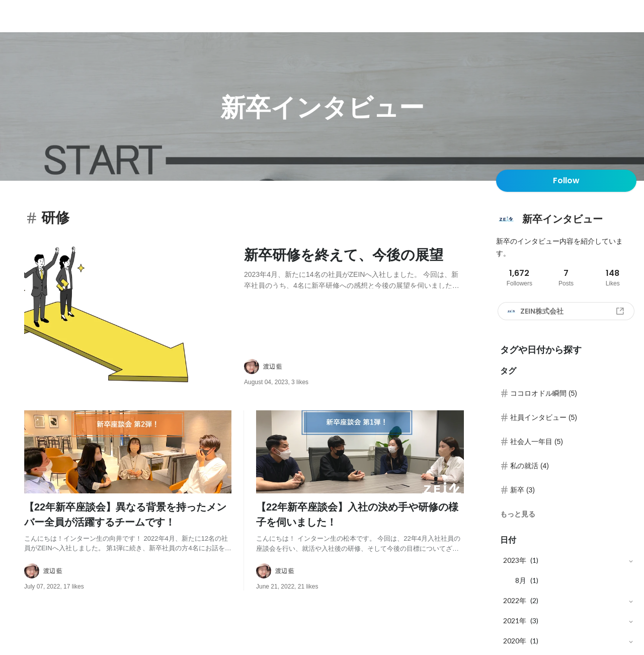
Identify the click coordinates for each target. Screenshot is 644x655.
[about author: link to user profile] (360, 367)
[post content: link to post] (354, 267)
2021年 (515, 621)
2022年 (515, 600)
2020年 (515, 641)
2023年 (515, 560)
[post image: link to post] (130, 316)
